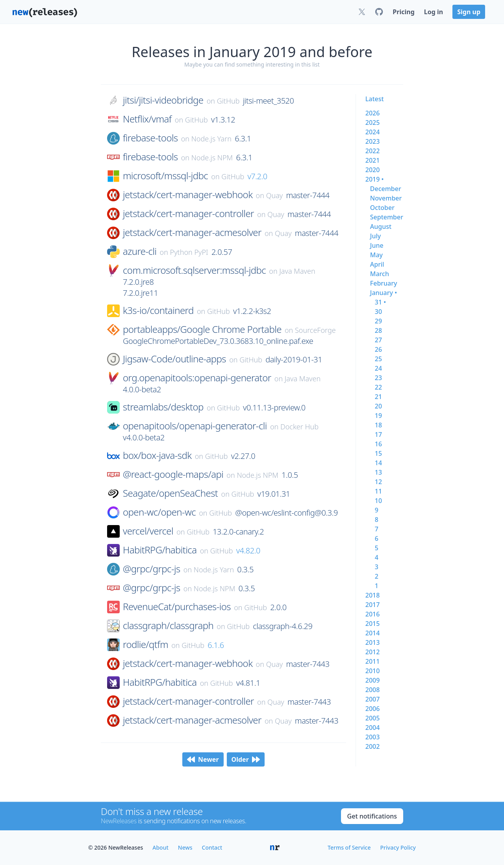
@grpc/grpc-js (152, 569)
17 (378, 434)
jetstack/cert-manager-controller (188, 213)
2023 (373, 141)
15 (378, 453)
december (386, 189)
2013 (373, 642)
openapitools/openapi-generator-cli (195, 426)
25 (378, 359)
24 (378, 368)
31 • (380, 302)
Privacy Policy (398, 847)
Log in (434, 12)
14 (378, 463)
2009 (373, 680)
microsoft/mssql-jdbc (165, 176)
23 (378, 378)
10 (378, 501)
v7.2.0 (257, 176)
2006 (373, 709)
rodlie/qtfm (145, 644)
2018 (373, 595)
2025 (373, 123)
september (387, 217)
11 (378, 491)
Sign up (469, 12)
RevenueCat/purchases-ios (177, 607)
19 (378, 416)
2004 (373, 728)
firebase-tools (150, 138)
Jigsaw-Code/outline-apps (174, 359)
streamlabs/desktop (163, 407)
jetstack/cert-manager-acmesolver (192, 232)
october (382, 208)
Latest (375, 99)
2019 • (375, 179)
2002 (373, 746)
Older (246, 759)
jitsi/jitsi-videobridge (163, 100)
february (384, 283)
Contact (212, 847)
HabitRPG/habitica (160, 550)
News (185, 847)
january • (384, 293)
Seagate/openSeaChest (170, 493)
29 (378, 321)
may (376, 255)
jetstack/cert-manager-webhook (188, 195)
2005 (373, 718)
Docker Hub (299, 427)
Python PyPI (189, 252)
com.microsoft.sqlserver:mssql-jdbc (194, 270)
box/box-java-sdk (157, 455)
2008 (373, 690)
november (386, 198)
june (377, 245)
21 (378, 397)
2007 (373, 699)
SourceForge (315, 330)
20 (378, 406)
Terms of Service (349, 847)
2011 (373, 661)
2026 (373, 113)
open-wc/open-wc (159, 512)
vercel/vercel (148, 531)
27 (378, 340)
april (377, 264)
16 (378, 444)
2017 (373, 605)
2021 (373, 160)
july (375, 236)
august (381, 226)
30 (378, 312)
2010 (373, 671)
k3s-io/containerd (158, 310)
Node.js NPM (212, 158)
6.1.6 (216, 645)
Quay (275, 195)
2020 (373, 170)
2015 (373, 624)
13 (378, 472)
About (160, 847)
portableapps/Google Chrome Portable (202, 329)
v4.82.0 (248, 550)
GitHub (228, 101)
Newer (203, 759)
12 (378, 482)
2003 (373, 737)
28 (378, 330)
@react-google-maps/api (173, 474)
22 (378, 387)
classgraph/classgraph (168, 626)
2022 (373, 151)
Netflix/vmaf (147, 119)
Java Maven (297, 271)
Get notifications (372, 816)
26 (378, 349)
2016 (373, 614)
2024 (373, 132)
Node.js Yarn (211, 139)
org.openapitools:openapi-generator (197, 378)
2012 (373, 652)
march (380, 274)
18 (378, 425)
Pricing (403, 12)
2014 (373, 633)
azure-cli (140, 251)
